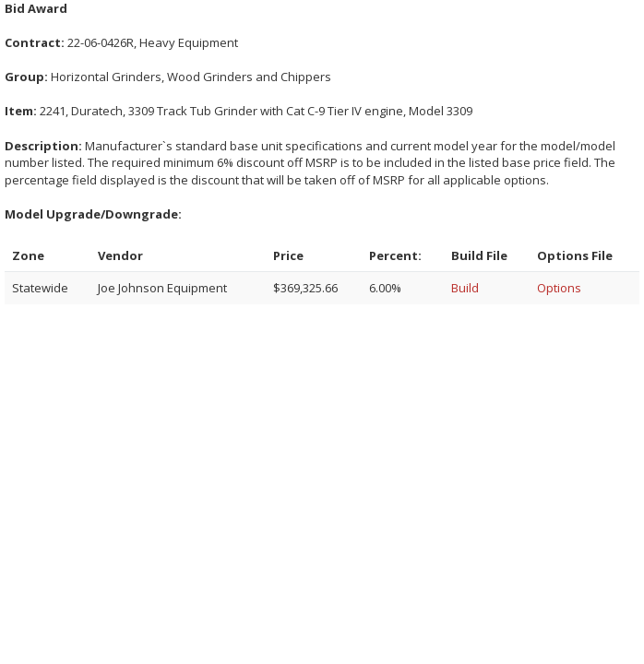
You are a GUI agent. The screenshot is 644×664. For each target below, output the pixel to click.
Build (465, 288)
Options (559, 288)
